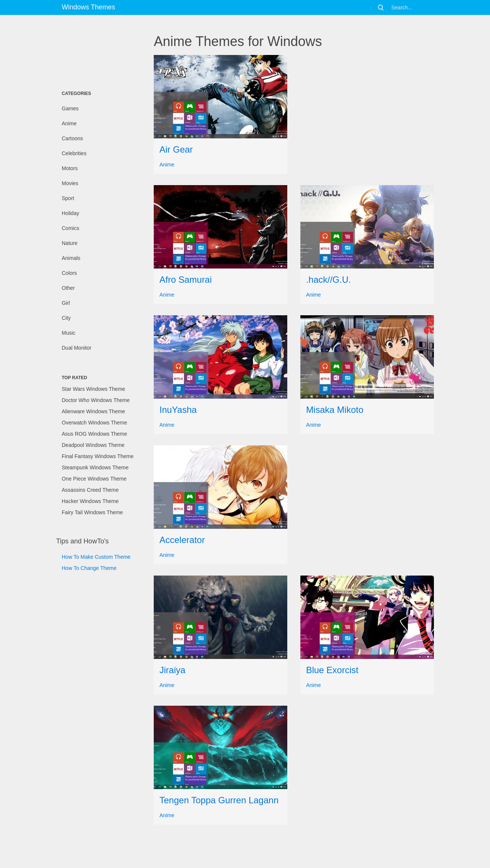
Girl (66, 303)
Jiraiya (172, 670)
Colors (69, 273)
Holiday (71, 213)
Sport (68, 198)
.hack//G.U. (328, 280)
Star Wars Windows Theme (94, 389)
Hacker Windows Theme (90, 501)
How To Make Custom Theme (96, 557)
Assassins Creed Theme (90, 490)
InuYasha (178, 410)
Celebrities (74, 153)
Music (69, 333)
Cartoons (72, 138)
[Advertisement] (94, 50)
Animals (71, 258)
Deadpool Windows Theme (93, 445)
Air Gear (176, 149)
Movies (70, 183)
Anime (69, 123)
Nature (70, 243)
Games (70, 108)
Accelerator (182, 540)
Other (68, 288)
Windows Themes (88, 7)
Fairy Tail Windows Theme (92, 512)
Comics (71, 228)
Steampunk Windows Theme (95, 467)
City (66, 318)
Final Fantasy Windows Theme (98, 456)
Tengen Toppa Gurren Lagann (219, 800)
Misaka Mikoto (335, 410)
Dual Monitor (76, 348)
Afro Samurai (186, 280)
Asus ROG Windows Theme (94, 434)
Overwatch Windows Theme (94, 423)
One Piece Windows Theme (94, 479)
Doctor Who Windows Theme (96, 400)
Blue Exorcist (332, 670)
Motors (70, 168)
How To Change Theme (89, 568)
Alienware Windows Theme (93, 411)
